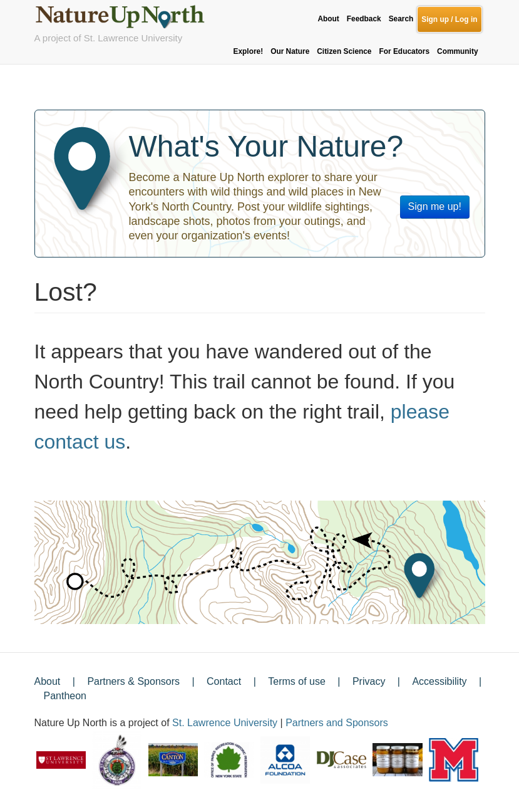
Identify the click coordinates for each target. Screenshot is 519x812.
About (328, 19)
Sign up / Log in (449, 19)
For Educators (404, 51)
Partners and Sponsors (337, 723)
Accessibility (439, 681)
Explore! (249, 51)
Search (401, 19)
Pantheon (65, 696)
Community (457, 51)
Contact (224, 681)
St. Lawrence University (225, 723)
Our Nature (290, 51)
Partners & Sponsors (133, 681)
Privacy (369, 681)
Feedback (364, 19)
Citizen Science (344, 51)
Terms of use (297, 681)
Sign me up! (435, 206)
